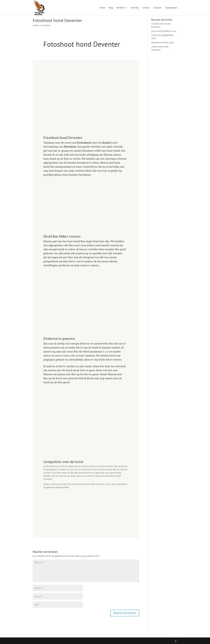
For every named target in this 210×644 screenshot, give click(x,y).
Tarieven (157, 8)
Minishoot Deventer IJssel (162, 42)
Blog (111, 8)
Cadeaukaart (171, 8)
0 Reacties (45, 25)
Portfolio (121, 8)
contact (108, 484)
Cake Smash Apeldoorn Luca (164, 31)
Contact (146, 8)
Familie (36, 25)
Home (103, 8)
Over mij (135, 8)
